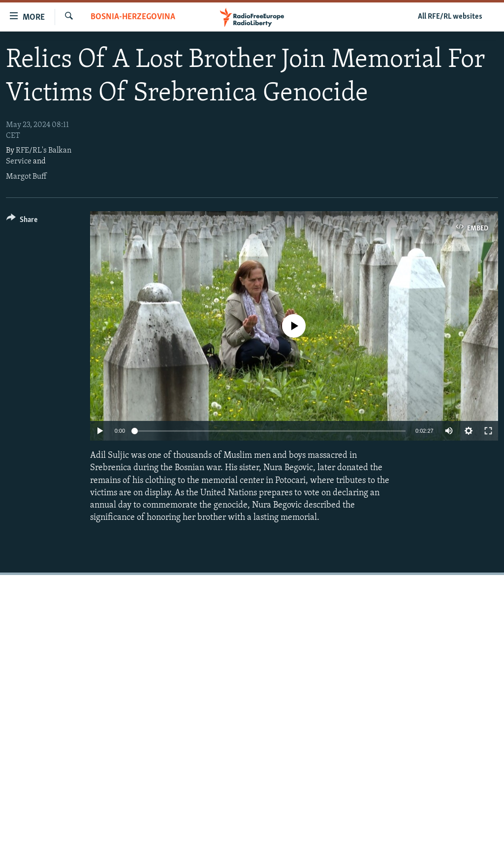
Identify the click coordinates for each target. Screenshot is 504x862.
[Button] (22, 221)
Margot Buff (26, 177)
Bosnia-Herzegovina (133, 17)
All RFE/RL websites (450, 17)
